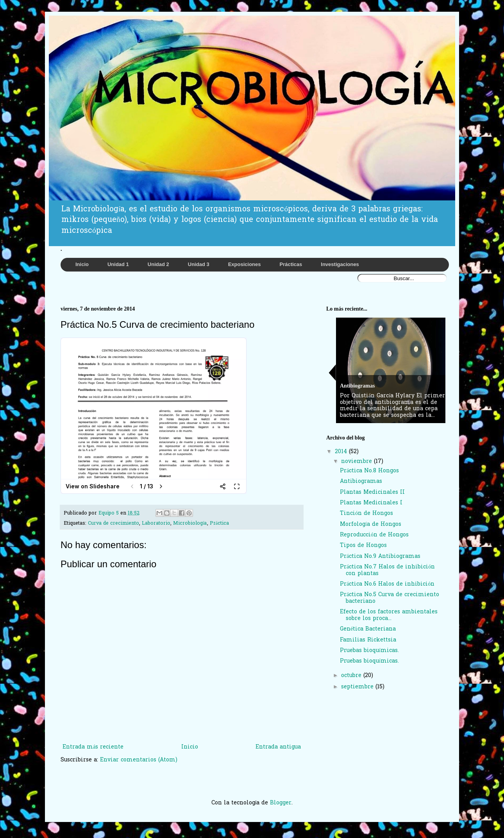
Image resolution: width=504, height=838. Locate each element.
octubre (352, 676)
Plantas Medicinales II (372, 492)
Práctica (220, 524)
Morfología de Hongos (371, 524)
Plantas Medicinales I (371, 503)
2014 (342, 452)
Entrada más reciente (93, 747)
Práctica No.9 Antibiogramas (380, 557)
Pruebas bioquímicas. (369, 651)
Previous (332, 373)
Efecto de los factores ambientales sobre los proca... (389, 615)
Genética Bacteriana (368, 629)
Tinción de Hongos (366, 514)
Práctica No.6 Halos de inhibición (387, 584)
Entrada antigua (278, 747)
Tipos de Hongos (363, 546)
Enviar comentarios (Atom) (139, 760)
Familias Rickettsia (368, 640)
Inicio (190, 747)
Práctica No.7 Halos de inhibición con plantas (387, 570)
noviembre (357, 462)
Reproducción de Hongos (374, 535)
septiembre (358, 687)
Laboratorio (156, 524)
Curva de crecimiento (113, 524)
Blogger (281, 803)
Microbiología (190, 524)
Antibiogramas (361, 482)
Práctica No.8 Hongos (369, 471)
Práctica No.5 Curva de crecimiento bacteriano (390, 598)
